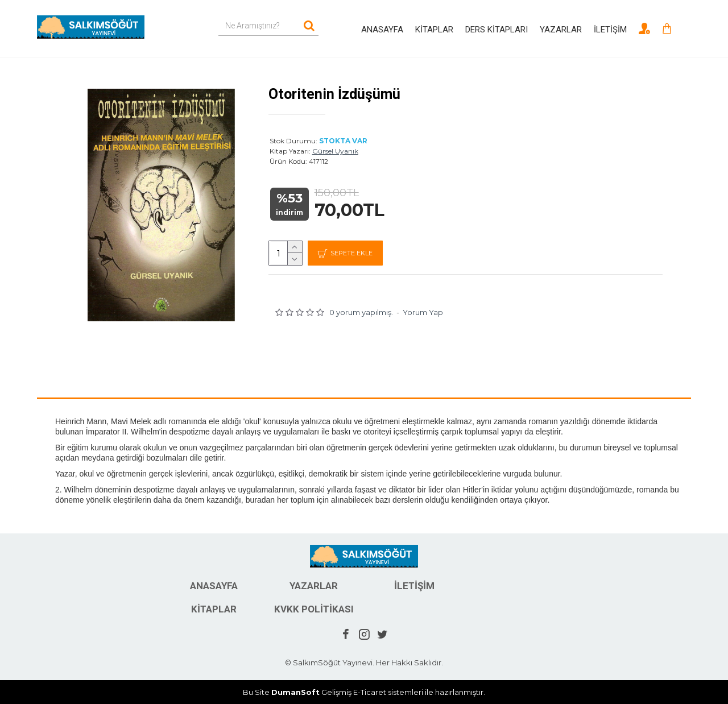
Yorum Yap (423, 313)
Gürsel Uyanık (335, 151)
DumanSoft (295, 692)
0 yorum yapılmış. (361, 313)
